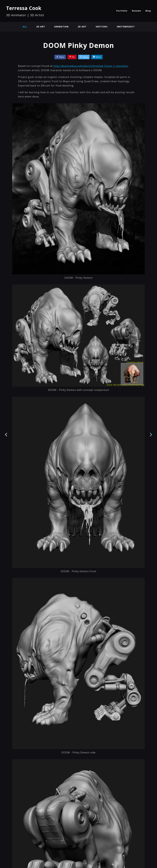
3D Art (41, 27)
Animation (61, 27)
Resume (136, 11)
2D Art (82, 27)
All (25, 27)
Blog (148, 11)
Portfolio (122, 11)
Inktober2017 (126, 27)
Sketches (102, 27)
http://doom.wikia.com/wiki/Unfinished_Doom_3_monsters (91, 66)
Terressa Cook (24, 8)
